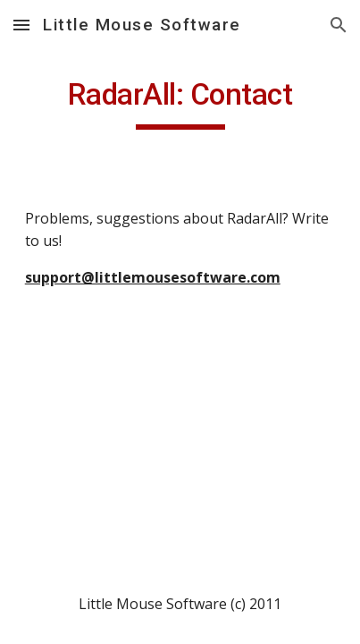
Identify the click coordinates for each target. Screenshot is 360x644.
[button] (21, 25)
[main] (180, 103)
